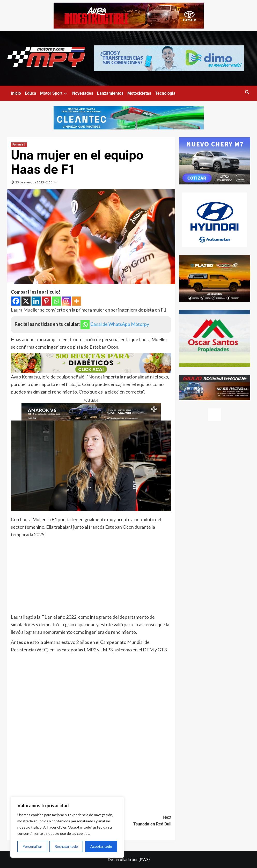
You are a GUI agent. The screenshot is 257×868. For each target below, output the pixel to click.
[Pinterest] (46, 301)
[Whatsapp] (56, 301)
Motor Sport (54, 93)
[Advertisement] (91, 577)
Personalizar (32, 846)
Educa (31, 93)
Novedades (83, 93)
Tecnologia (165, 93)
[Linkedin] (36, 301)
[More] (76, 301)
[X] (26, 301)
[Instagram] (66, 301)
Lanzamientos (110, 93)
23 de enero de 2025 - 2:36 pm (36, 182)
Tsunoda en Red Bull (131, 820)
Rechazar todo (66, 846)
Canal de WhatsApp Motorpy (120, 324)
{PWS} (144, 859)
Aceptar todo (101, 846)
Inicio (16, 93)
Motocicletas (139, 93)
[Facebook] (16, 301)
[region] (67, 827)
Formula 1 (19, 145)
